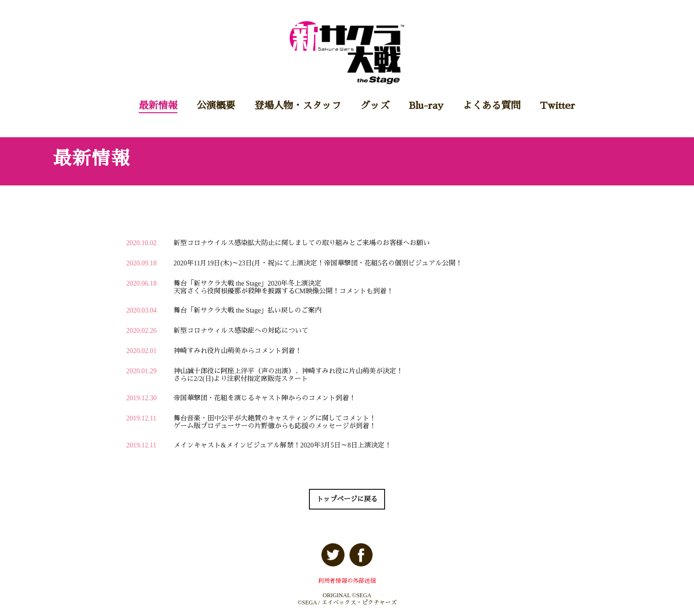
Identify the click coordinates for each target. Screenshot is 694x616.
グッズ (375, 105)
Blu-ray (426, 105)
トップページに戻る (347, 499)
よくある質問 (492, 105)
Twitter (557, 105)
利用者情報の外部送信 (347, 581)
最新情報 (158, 105)
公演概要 (216, 105)
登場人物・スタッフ (298, 105)
